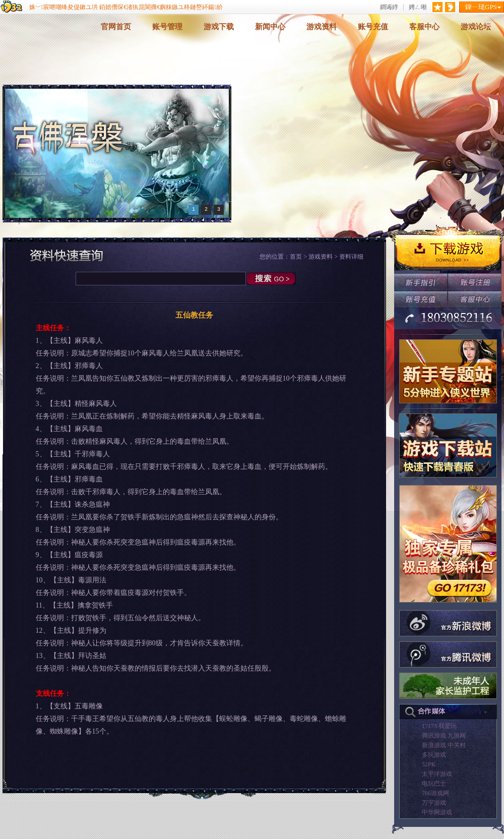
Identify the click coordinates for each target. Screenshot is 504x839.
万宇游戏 (434, 803)
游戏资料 (322, 27)
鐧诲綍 (389, 7)
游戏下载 (219, 27)
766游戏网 (435, 793)
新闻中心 (270, 27)
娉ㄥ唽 (418, 7)
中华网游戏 (437, 812)
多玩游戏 (434, 755)
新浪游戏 (434, 745)
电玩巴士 (434, 784)
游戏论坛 (476, 27)
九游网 (457, 736)
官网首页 (116, 27)
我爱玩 (448, 726)
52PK (429, 764)
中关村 (457, 745)
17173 (429, 726)
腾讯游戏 (434, 736)
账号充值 (373, 27)
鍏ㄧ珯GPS (481, 7)
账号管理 (167, 27)
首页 (296, 257)
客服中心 (424, 27)
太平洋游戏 (437, 774)
